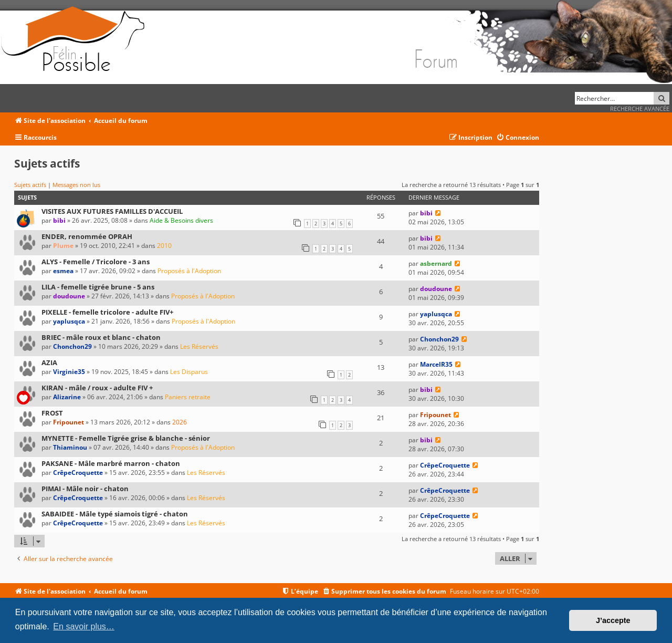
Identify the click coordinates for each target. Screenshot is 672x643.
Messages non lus (76, 185)
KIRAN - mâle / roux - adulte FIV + (97, 388)
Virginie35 (69, 372)
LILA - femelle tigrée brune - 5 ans (98, 287)
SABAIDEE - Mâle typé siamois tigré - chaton (115, 514)
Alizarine (67, 397)
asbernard (436, 263)
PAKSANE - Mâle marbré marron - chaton (111, 463)
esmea (63, 271)
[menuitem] (518, 138)
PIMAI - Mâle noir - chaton (85, 489)
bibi (59, 220)
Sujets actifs (30, 185)
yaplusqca (69, 321)
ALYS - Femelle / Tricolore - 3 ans (96, 262)
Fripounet (69, 422)
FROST (52, 413)
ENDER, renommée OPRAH (87, 236)
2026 (180, 422)
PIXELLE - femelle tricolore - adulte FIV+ (107, 312)
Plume (63, 246)
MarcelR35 (436, 364)
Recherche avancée (640, 108)
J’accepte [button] (613, 620)
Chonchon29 (72, 346)
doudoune (69, 296)
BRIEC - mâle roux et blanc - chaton (101, 337)
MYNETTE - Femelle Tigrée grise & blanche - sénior (126, 438)
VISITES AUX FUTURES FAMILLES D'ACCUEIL (112, 211)
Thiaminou (70, 447)
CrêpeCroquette (78, 473)
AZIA (49, 362)
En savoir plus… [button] (84, 626)
